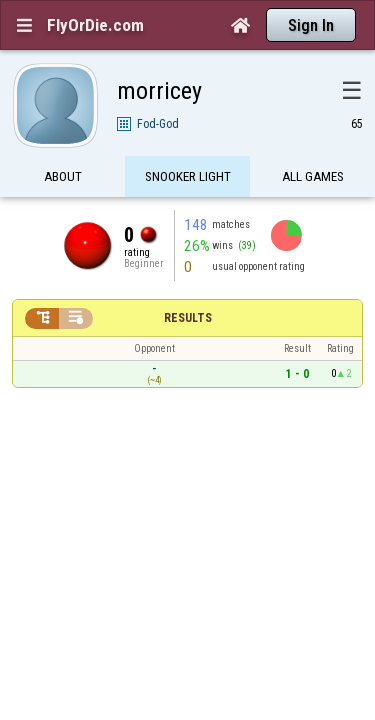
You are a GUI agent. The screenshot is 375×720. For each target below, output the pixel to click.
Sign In (311, 25)
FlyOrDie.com (95, 25)
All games (313, 142)
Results (188, 283)
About (63, 142)
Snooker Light (188, 142)
